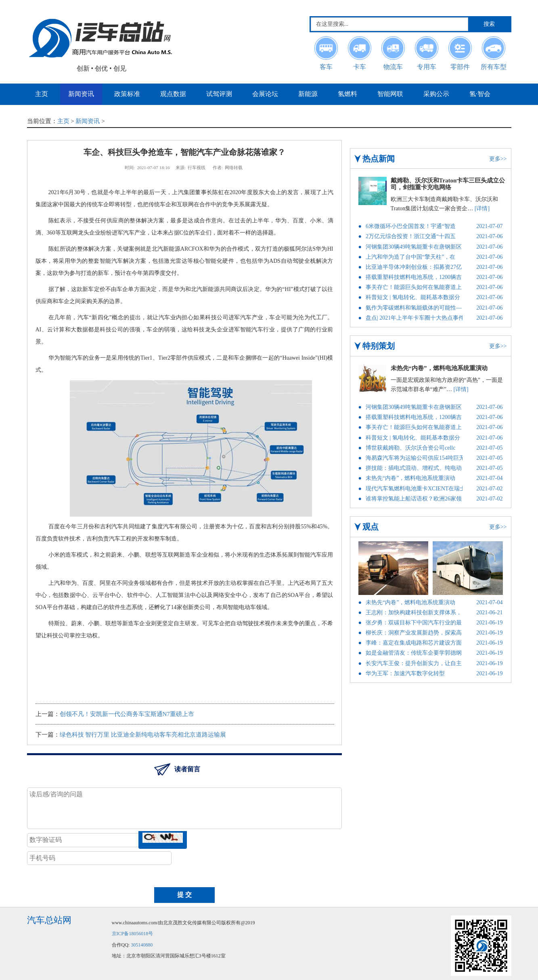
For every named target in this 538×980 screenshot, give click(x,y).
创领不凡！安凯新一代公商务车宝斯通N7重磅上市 (127, 714)
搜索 (489, 24)
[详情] (482, 208)
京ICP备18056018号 (133, 934)
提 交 (184, 895)
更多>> (498, 159)
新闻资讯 (88, 121)
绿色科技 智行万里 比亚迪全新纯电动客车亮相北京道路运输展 (143, 735)
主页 (63, 121)
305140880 (142, 945)
